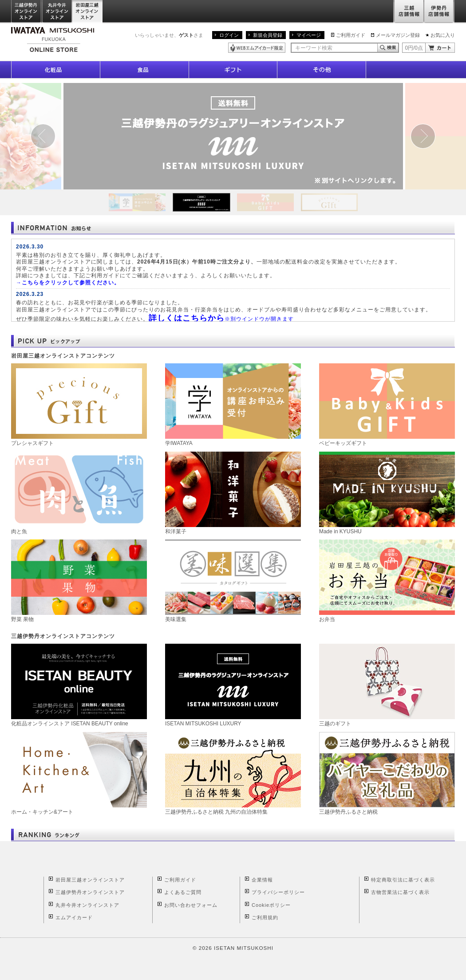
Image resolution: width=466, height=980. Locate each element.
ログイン (229, 35)
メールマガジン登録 (398, 35)
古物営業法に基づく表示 (400, 892)
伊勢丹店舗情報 (439, 12)
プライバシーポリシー (278, 892)
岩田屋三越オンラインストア (88, 12)
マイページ (309, 35)
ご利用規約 (265, 917)
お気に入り (443, 35)
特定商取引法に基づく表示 (403, 880)
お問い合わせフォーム (191, 905)
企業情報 (262, 880)
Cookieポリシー (271, 905)
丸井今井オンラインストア (57, 12)
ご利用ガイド (351, 35)
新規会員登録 (268, 35)
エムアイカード (74, 917)
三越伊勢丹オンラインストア (27, 12)
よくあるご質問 (183, 892)
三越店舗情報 (409, 12)
